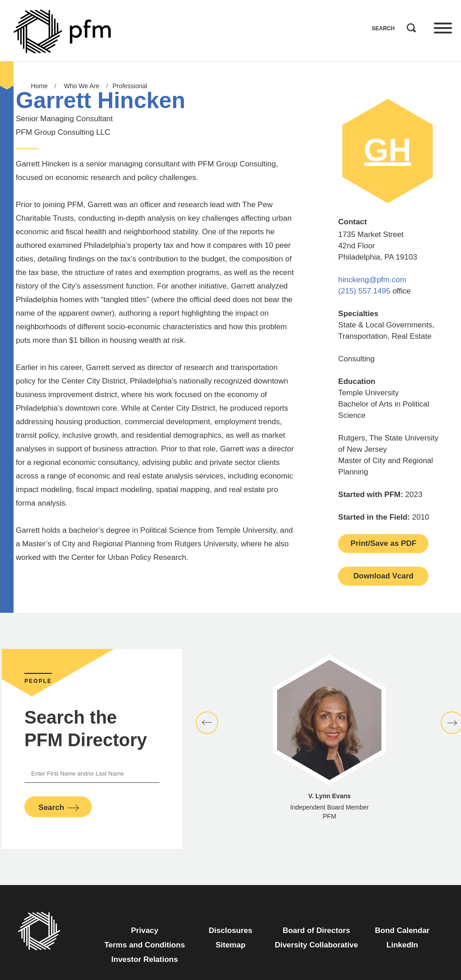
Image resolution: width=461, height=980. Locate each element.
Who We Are (81, 86)
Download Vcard (383, 576)
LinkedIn (402, 945)
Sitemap (230, 945)
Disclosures (230, 930)
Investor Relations (144, 959)
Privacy (145, 930)
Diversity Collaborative (316, 945)
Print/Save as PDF (384, 543)
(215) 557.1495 (364, 291)
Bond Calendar (402, 930)
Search (409, 26)
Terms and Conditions (145, 945)
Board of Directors (316, 930)
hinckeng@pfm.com (372, 280)
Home (39, 86)
